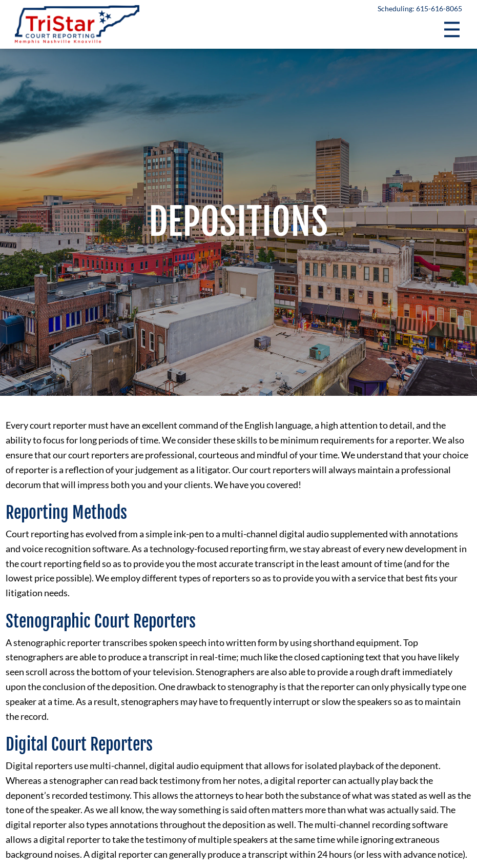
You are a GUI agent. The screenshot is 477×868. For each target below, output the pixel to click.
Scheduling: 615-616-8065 (420, 9)
